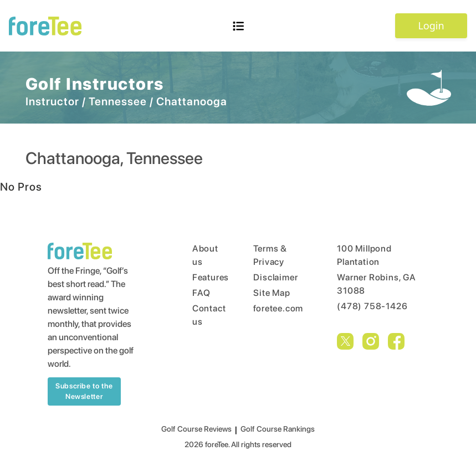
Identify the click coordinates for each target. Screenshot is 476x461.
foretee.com (274, 308)
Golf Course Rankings (278, 429)
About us (202, 255)
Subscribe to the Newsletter (84, 391)
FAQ (201, 293)
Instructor (52, 101)
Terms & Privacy (270, 255)
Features (202, 277)
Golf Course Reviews (196, 429)
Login (431, 25)
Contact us (202, 315)
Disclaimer (274, 277)
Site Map (272, 293)
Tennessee (118, 101)
